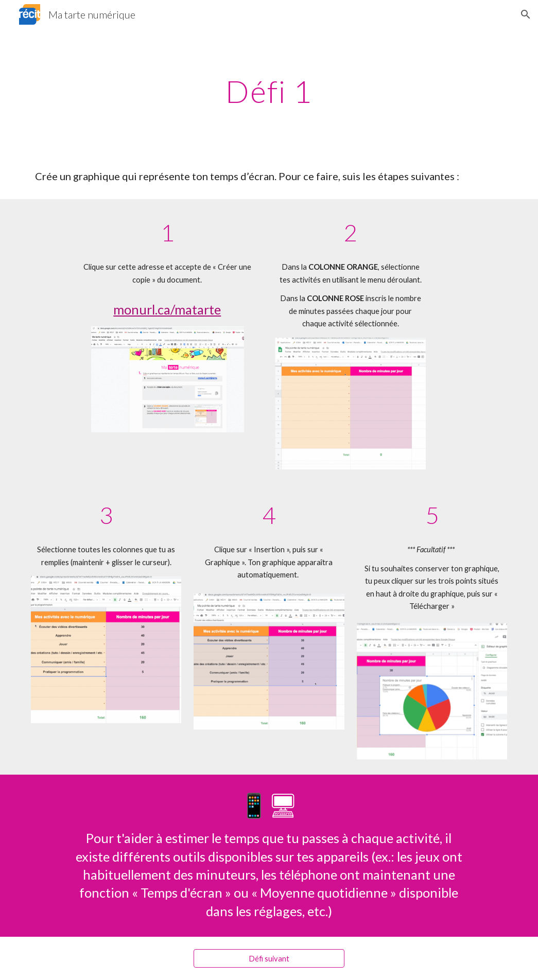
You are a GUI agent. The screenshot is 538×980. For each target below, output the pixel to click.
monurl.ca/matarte (167, 309)
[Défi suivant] (269, 958)
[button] (526, 14)
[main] (269, 91)
